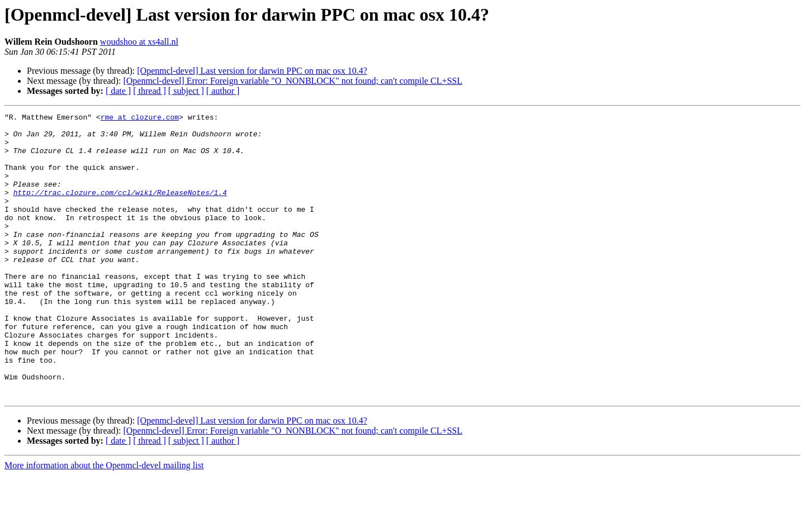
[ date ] (118, 91)
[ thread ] (150, 91)
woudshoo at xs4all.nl (139, 42)
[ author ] (223, 91)
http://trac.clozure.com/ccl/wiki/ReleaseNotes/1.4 (120, 209)
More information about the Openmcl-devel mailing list (104, 522)
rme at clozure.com (140, 118)
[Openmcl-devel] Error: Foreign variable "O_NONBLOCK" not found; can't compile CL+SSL (293, 81)
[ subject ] (186, 91)
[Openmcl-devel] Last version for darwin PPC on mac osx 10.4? (252, 71)
